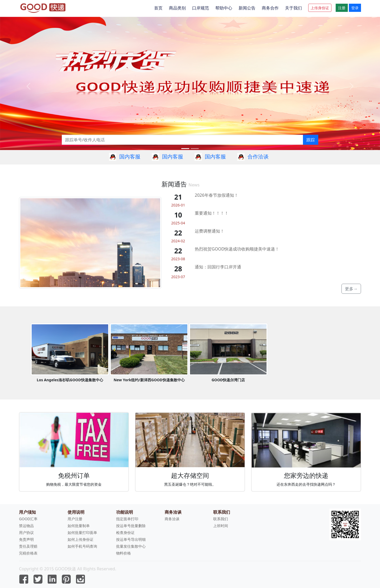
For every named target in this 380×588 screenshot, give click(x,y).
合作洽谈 (258, 156)
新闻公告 (247, 8)
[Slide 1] (195, 149)
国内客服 (130, 156)
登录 (355, 8)
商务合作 (270, 8)
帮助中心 (224, 8)
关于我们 (293, 8)
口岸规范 (201, 8)
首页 (158, 8)
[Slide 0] (185, 149)
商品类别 (177, 8)
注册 (342, 8)
